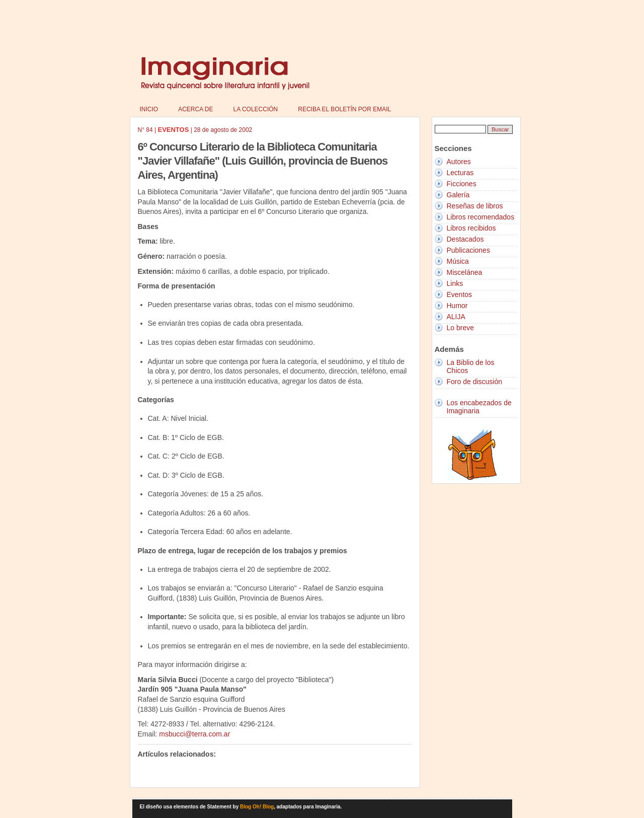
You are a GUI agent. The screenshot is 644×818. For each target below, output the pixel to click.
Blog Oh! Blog (257, 807)
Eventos (460, 294)
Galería (458, 195)
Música (458, 261)
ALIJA (456, 317)
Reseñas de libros (475, 206)
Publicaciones (468, 250)
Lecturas (460, 173)
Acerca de (195, 109)
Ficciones (462, 184)
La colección (256, 109)
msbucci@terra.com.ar (194, 734)
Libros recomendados (481, 217)
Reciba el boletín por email (344, 109)
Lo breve (460, 328)
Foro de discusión (475, 382)
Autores (459, 162)
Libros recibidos (471, 228)
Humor (457, 306)
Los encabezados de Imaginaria (479, 407)
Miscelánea (465, 272)
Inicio (149, 109)
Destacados (465, 239)
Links (455, 283)
